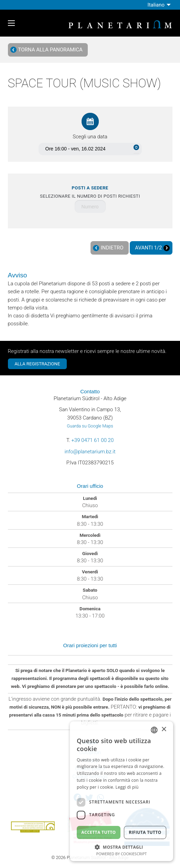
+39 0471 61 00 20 (92, 440)
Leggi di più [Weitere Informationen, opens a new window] (127, 787)
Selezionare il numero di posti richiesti (90, 192)
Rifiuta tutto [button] (145, 832)
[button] (121, 846)
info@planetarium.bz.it (90, 452)
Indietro (108, 248)
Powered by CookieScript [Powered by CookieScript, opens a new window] (122, 854)
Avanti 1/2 (152, 248)
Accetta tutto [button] (98, 832)
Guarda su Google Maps (90, 426)
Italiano (156, 5)
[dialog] (121, 791)
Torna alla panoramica (46, 50)
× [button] (164, 729)
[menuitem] (160, 5)
